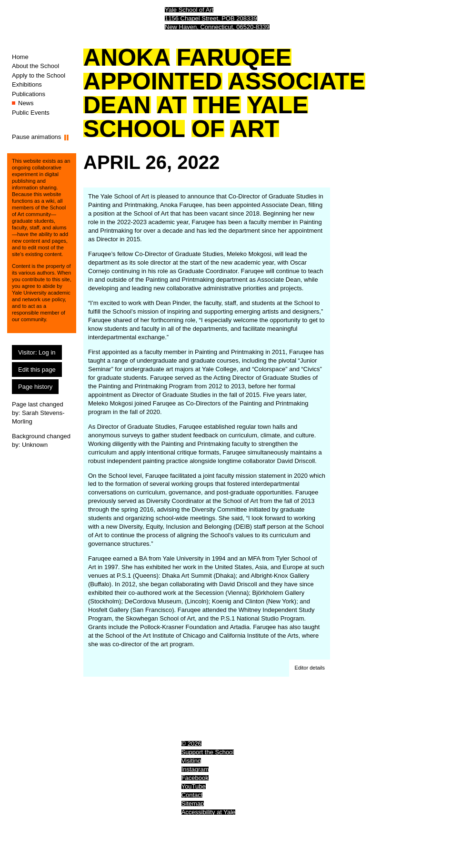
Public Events (31, 113)
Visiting (191, 761)
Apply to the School (39, 75)
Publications (29, 94)
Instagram (195, 769)
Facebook (195, 778)
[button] (310, 668)
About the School (35, 66)
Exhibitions (27, 84)
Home (20, 57)
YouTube (194, 786)
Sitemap (193, 804)
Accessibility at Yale (209, 812)
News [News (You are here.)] (26, 103)
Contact (192, 795)
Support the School (208, 752)
